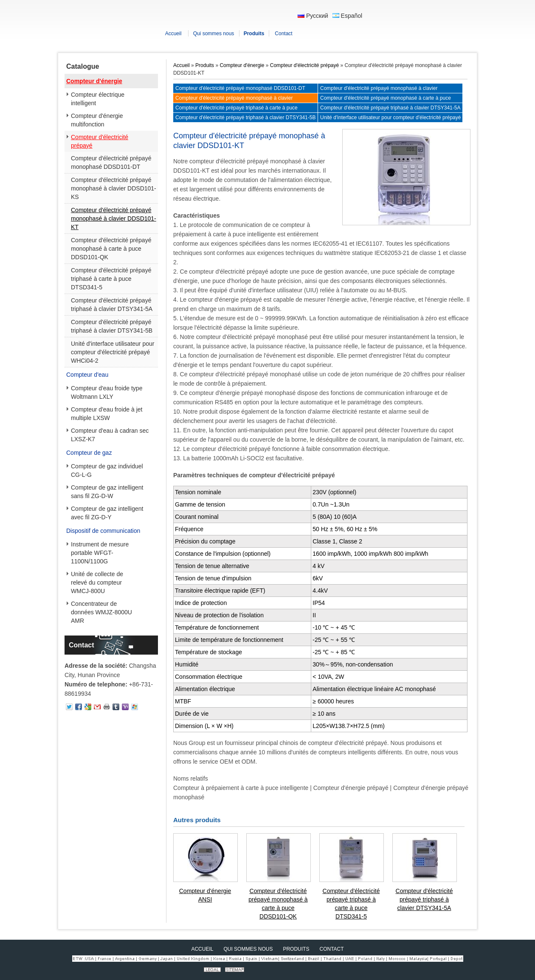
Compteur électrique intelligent (98, 99)
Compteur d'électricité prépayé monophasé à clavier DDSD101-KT (114, 218)
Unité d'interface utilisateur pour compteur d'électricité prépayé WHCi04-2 (113, 352)
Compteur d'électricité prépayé (100, 141)
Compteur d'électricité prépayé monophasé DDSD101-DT (111, 162)
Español (347, 16)
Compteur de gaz (89, 453)
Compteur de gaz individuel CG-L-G (107, 470)
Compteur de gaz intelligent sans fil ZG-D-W (107, 492)
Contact (82, 645)
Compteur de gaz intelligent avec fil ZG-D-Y (107, 513)
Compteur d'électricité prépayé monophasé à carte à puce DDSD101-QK (111, 249)
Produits (205, 65)
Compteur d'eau (87, 375)
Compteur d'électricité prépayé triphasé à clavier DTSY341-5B (112, 326)
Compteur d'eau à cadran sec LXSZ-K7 (110, 435)
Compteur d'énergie (94, 81)
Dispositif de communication (103, 531)
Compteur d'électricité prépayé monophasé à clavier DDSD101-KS (114, 188)
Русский (313, 16)
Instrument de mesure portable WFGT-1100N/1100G (100, 553)
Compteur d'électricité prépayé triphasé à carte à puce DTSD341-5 (111, 279)
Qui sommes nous (248, 949)
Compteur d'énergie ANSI (205, 895)
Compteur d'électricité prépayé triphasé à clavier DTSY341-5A (112, 305)
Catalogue (83, 66)
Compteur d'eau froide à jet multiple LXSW (107, 414)
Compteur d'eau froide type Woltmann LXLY (107, 392)
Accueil (182, 65)
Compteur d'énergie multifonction (97, 120)
